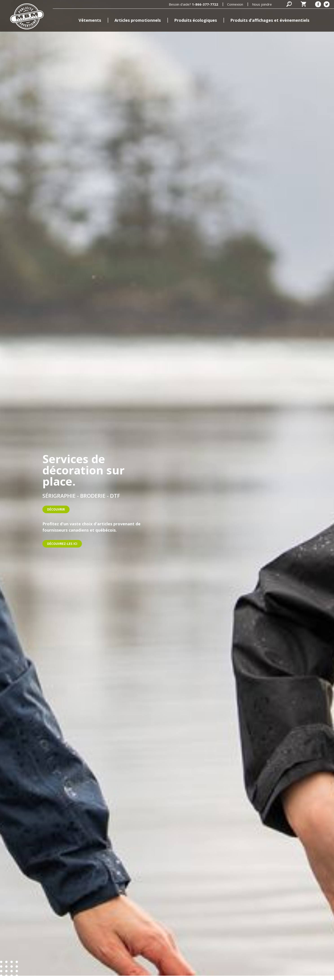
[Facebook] (318, 4)
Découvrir (56, 509)
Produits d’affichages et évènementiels (270, 20)
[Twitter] (327, 4)
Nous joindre (262, 4)
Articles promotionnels (138, 20)
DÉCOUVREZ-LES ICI (62, 544)
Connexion (235, 4)
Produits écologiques (196, 20)
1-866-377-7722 (205, 4)
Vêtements (90, 20)
